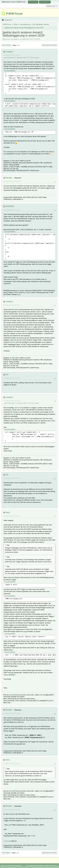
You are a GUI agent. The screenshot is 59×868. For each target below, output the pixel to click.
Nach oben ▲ (54, 866)
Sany (8, 512)
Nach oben (6, 853)
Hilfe (27, 866)
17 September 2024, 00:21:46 (12, 378)
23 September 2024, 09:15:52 (12, 763)
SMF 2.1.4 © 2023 (6, 866)
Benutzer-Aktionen (50, 45)
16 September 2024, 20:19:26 (12, 181)
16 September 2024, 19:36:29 (12, 55)
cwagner (9, 52)
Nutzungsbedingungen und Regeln (39, 866)
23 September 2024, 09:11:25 (12, 713)
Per (7, 375)
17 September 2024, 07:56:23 (12, 478)
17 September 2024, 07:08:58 (12, 401)
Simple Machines (17, 866)
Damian (46, 24)
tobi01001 (10, 206)
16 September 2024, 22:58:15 (12, 305)
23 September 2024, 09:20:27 (12, 810)
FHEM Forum (14, 14)
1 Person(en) (7, 841)
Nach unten (6, 45)
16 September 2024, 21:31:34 (12, 210)
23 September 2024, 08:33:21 (12, 516)
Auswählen (11, 71)
